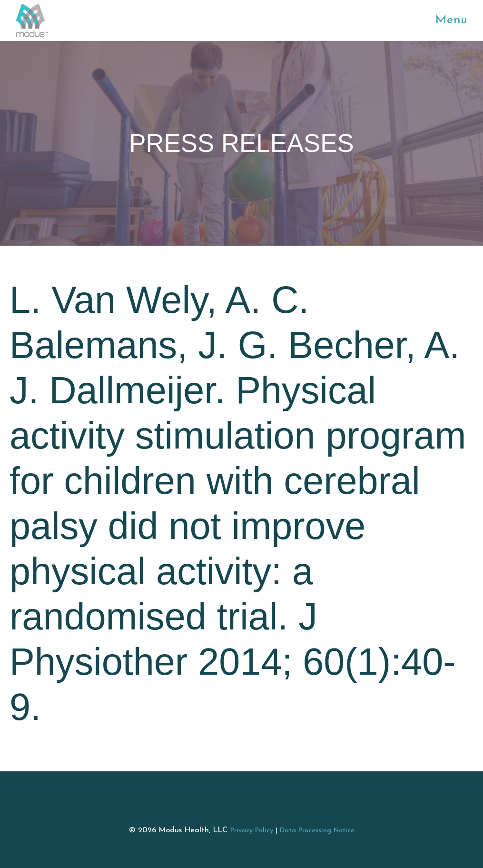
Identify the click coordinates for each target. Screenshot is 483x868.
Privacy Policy (252, 831)
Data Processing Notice (317, 831)
